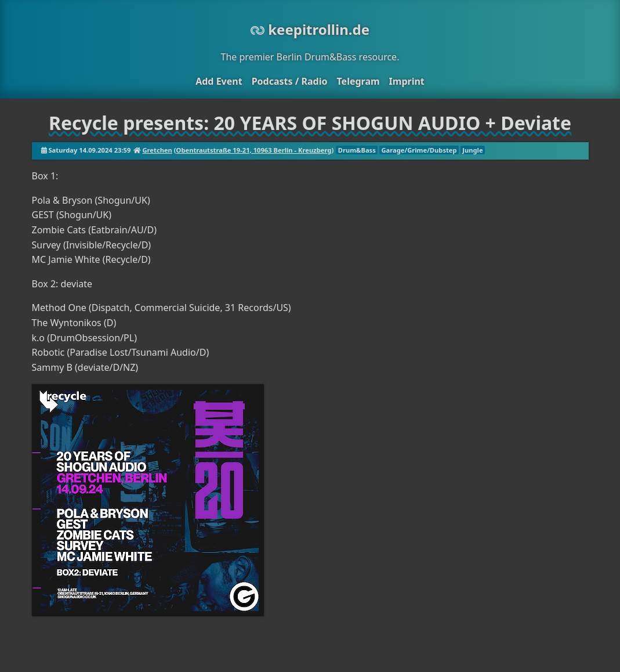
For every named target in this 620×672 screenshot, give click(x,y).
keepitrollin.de (310, 29)
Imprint (407, 81)
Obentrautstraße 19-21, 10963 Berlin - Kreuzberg (254, 150)
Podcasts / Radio (290, 81)
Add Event (219, 81)
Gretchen (157, 150)
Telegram (358, 81)
